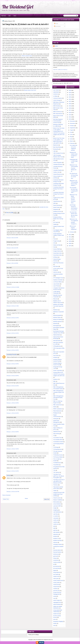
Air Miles (55, 96)
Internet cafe (56, 272)
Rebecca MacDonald (27, 56)
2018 (70, 108)
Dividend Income (57, 211)
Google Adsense (57, 251)
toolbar (55, 623)
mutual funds (56, 587)
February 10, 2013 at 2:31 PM (13, 318)
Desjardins (56, 209)
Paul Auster (56, 355)
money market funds (58, 580)
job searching (56, 568)
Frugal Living (56, 241)
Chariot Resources (58, 174)
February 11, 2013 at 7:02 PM (13, 449)
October (72, 126)
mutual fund (56, 585)
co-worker (56, 516)
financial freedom (57, 552)
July (71, 132)
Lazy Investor (56, 284)
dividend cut (56, 538)
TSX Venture (56, 472)
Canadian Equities (58, 170)
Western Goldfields (58, 500)
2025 (70, 93)
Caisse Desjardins (58, 163)
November (73, 123)
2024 (70, 95)
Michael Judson (57, 317)
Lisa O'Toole (56, 286)
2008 (70, 243)
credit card (56, 520)
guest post (56, 556)
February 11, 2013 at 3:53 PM (13, 403)
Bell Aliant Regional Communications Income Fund (58, 121)
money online (56, 583)
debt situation (56, 532)
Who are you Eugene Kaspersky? (73, 228)
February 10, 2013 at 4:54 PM (13, 350)
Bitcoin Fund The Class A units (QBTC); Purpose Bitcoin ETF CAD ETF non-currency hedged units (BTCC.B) (59, 131)
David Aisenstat (57, 205)
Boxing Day (56, 149)
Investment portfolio (58, 274)
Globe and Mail (57, 245)
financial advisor (57, 550)
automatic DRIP (57, 506)
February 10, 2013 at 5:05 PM (13, 376)
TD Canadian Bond (58, 440)
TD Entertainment (57, 449)
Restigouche (56, 413)
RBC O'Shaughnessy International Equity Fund (58, 398)
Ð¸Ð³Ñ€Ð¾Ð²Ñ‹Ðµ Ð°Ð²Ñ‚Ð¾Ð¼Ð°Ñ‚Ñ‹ (17, 1)
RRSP (55, 407)
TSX (54, 470)
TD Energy (56, 447)
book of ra (51, 640)
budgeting (56, 510)
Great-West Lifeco (58, 253)
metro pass (56, 578)
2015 (70, 115)
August (72, 130)
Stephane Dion (57, 431)
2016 (70, 112)
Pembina (55, 357)
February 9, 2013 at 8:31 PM (12, 248)
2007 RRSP (56, 90)
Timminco (56, 485)
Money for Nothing (58, 319)
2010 (70, 239)
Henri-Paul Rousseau (58, 263)
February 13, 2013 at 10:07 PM (13, 492)
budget (55, 508)
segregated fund (57, 602)
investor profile (57, 562)
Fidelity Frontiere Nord (59, 226)
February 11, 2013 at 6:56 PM (13, 432)
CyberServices (57, 201)
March (72, 141)
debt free (55, 530)
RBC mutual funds (58, 405)
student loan (56, 614)
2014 (70, 117)
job (54, 564)
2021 (70, 101)
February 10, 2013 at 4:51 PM (13, 333)
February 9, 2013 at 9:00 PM (12, 263)
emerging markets (58, 544)
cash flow (56, 514)
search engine (57, 600)
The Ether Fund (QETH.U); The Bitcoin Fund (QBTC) (59, 476)
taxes (55, 619)
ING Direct (56, 266)
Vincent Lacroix (57, 498)
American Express (58, 98)
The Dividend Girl (18, 7)
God (54, 247)
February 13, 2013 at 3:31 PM (13, 471)
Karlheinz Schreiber (58, 280)
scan (54, 598)
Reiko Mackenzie (57, 411)
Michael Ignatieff (57, 315)
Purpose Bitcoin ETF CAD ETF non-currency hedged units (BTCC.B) (59, 374)
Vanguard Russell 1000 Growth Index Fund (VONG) (59, 494)
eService (55, 542)
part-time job (56, 591)
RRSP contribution (58, 409)
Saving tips (56, 419)
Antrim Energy (57, 100)
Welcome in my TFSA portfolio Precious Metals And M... (74, 168)
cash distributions (57, 512)
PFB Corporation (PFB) (59, 348)
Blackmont (56, 145)
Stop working (56, 434)
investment (56, 560)
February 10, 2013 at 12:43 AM (13, 287)
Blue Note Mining (57, 147)
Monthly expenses (58, 322)
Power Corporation (58, 370)
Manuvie (55, 299)
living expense (57, 572)
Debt (10, 16)
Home (26, 498)
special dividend (57, 604)
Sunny (8, 475)
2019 (70, 106)
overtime (55, 589)
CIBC (55, 151)
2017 (70, 110)
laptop (55, 570)
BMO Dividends (57, 106)
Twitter (55, 491)
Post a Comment (6, 495)
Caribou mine (56, 172)
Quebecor (56, 379)
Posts (56, 24)
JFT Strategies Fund (58, 278)
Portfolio (4, 16)
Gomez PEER (57, 249)
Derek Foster (56, 207)
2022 (70, 99)
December (73, 121)
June (71, 134)
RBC (54, 381)
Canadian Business (58, 164)
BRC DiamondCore (58, 114)
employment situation (58, 546)
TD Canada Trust (57, 438)
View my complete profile (60, 70)
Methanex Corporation (59, 312)
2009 (70, 241)
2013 (70, 119)
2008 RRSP (56, 92)
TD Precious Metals (58, 457)
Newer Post (6, 499)
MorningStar (56, 326)
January (72, 232)
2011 (70, 237)
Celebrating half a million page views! (74, 161)
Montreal (55, 323)
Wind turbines (57, 502)
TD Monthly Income (58, 455)
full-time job (56, 554)
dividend (55, 536)
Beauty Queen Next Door (30, 90)
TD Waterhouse (57, 463)
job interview (56, 566)
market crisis (56, 576)
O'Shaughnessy (57, 346)
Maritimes (56, 310)
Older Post (47, 499)
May (71, 137)
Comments (57, 26)
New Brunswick (57, 341)
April (71, 139)
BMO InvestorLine (58, 112)
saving (55, 596)
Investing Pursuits (11, 354)
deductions (56, 534)
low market (56, 574)
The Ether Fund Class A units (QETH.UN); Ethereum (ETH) (59, 481)
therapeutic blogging (58, 621)
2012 (70, 235)
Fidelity (55, 224)
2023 (70, 97)
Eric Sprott (56, 222)
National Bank (57, 335)
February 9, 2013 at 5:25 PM (12, 238)
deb (54, 526)
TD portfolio (56, 465)
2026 (70, 90)
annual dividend (57, 504)
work (54, 625)
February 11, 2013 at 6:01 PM (13, 413)
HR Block (56, 257)
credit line (56, 522)
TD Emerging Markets (58, 444)
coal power (56, 518)
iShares (55, 558)
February (72, 143)
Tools (15, 16)
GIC (54, 243)
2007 (70, 246)
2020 (70, 104)
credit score (56, 524)
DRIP (55, 203)
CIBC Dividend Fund (58, 153)
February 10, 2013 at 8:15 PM (13, 386)
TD (54, 436)
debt (54, 528)
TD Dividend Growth (58, 442)
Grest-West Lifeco (58, 255)
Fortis (55, 239)
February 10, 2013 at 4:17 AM (13, 306)
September (73, 128)
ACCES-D (56, 94)
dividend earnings (57, 540)
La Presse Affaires (58, 282)
